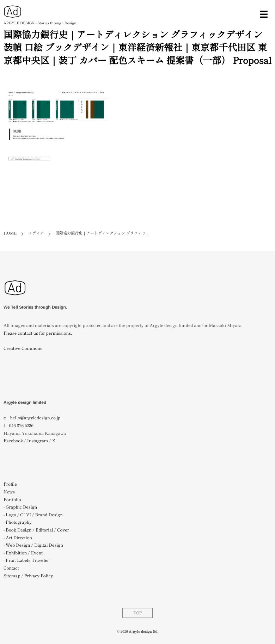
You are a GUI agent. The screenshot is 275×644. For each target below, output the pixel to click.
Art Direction (19, 538)
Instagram (38, 441)
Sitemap (12, 576)
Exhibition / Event (24, 553)
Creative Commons (23, 348)
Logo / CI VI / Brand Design (34, 515)
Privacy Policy (39, 576)
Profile (10, 484)
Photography (19, 522)
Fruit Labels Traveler (27, 560)
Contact (11, 568)
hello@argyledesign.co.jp (35, 418)
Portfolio (12, 500)
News (9, 492)
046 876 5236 (21, 426)
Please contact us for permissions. (38, 333)
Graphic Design (21, 507)
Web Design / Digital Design (34, 545)
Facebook (13, 441)
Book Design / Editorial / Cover (37, 530)
